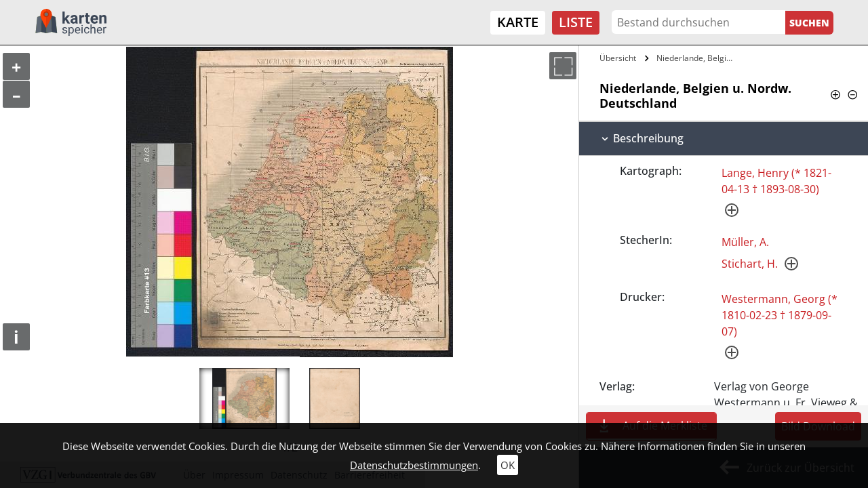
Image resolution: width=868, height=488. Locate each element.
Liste (576, 22)
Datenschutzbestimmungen (414, 465)
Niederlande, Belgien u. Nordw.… (697, 58)
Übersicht (618, 58)
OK (508, 465)
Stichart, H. (750, 264)
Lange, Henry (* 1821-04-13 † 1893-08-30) (776, 181)
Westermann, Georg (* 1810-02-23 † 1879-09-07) (780, 315)
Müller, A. (745, 242)
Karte (518, 22)
